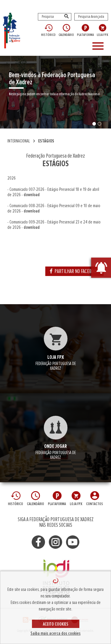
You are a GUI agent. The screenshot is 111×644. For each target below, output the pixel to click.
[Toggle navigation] (99, 46)
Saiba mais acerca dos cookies (55, 633)
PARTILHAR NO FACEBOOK (74, 271)
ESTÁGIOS (46, 141)
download (32, 195)
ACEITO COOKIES (56, 624)
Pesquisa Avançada (91, 17)
